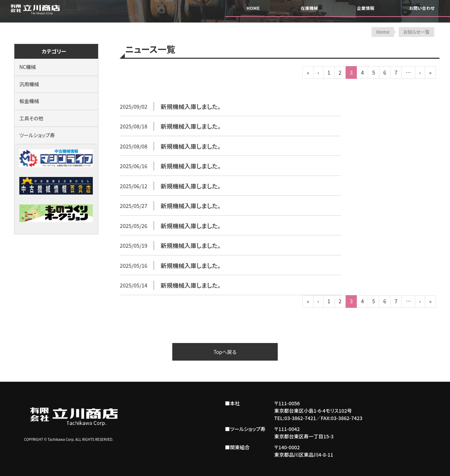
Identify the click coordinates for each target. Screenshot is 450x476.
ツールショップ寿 (37, 135)
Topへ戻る (225, 352)
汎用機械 (29, 84)
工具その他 (31, 118)
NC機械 (28, 67)
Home (383, 32)
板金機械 (29, 101)
